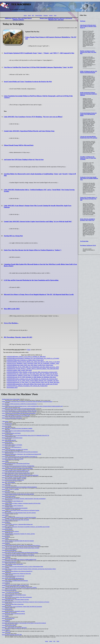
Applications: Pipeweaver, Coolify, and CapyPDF (13, 459)
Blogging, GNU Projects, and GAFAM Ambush (12, 438)
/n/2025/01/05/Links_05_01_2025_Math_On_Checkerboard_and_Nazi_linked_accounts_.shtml (33, 367)
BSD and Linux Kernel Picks (8, 618)
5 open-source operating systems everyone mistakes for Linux (16, 471)
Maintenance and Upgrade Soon (9, 562)
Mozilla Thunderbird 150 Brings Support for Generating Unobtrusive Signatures (89, 94)
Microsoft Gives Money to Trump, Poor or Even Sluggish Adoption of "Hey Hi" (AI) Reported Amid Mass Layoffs (39, 294)
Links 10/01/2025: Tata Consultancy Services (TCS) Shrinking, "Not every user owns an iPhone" (33, 117)
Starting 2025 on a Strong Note (13, 236)
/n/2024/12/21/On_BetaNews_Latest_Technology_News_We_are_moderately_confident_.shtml (33, 364)
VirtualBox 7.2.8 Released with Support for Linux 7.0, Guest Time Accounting (88, 158)
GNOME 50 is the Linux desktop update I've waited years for (15, 585)
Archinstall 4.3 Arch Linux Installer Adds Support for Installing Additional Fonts (89, 178)
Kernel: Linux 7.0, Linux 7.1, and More (10, 489)
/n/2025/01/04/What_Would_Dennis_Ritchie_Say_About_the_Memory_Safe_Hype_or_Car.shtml (33, 362)
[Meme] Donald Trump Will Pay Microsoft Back (19, 145)
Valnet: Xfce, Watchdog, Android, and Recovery (12, 564)
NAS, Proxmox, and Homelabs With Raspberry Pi (13, 578)
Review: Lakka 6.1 (6, 630)
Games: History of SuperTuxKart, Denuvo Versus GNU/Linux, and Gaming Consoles (21, 510)
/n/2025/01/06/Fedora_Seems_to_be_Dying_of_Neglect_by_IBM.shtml (26, 357)
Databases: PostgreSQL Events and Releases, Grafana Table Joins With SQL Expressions (22, 607)
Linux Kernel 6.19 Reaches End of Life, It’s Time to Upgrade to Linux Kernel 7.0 (88, 26)
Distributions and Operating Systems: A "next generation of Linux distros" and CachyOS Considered (24, 623)
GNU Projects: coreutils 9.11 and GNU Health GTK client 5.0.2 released (18, 541)
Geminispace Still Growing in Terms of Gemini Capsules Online (16, 473)
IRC (33, 15)
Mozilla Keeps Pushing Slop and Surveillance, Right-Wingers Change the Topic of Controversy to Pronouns (26, 602)
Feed (55, 15)
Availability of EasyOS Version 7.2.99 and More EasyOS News (16, 464)
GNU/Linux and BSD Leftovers (9, 496)
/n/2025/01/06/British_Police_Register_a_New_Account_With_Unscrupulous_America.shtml (32, 372)
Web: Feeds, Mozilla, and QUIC (9, 440)
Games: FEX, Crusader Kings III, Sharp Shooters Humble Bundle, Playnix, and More (21, 548)
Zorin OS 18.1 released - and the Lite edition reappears (14, 478)
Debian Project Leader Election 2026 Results (12, 418)
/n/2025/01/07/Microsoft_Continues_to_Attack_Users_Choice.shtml (25, 360)
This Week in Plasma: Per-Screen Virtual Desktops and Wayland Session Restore (20, 553)
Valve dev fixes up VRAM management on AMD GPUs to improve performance (19, 404)
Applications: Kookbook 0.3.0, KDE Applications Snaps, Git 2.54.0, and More (19, 513)
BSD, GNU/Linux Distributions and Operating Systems (14, 595)
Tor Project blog (84, 241)
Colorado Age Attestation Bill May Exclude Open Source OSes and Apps (89, 137)
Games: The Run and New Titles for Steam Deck (13, 604)
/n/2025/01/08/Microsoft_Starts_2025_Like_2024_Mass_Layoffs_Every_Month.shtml (30, 365)
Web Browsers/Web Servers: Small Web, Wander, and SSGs (15, 600)
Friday (29, 350)
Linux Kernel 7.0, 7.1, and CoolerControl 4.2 (12, 447)
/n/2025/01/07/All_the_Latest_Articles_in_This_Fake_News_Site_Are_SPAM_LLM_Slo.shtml (32, 374)
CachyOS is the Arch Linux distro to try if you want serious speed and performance (20, 475)
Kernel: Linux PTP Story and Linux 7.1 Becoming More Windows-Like (17, 524)
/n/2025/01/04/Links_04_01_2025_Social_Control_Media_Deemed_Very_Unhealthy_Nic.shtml (33, 381)
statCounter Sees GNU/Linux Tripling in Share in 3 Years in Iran (24, 160)
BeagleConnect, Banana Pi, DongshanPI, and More (13, 611)
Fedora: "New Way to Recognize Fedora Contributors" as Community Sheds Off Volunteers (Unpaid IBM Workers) (27, 402)
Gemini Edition (39, 15)
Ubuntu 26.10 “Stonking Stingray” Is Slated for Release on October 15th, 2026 (89, 199)
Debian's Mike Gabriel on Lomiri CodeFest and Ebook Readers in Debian (18, 431)
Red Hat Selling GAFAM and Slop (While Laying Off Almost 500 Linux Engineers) (20, 452)
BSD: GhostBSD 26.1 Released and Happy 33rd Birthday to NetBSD (17, 428)
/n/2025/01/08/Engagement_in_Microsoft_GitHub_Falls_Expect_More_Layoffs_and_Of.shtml (32, 384)
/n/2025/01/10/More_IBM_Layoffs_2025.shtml (19, 370)
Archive (51, 15)
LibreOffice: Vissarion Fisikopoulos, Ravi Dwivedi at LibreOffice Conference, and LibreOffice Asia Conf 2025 (26, 527)
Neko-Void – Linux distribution (9, 482)
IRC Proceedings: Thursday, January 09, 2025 (18, 337)
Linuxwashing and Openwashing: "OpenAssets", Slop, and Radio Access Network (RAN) (22, 454)
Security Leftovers (6, 522)
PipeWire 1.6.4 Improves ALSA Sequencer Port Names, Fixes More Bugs (88, 52)
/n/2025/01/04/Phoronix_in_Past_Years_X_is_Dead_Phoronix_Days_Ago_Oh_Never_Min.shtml (33, 382)
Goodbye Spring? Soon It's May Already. (11, 399)
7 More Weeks (5, 421)
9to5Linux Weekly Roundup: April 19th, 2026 (12, 635)
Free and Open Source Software (9, 550)
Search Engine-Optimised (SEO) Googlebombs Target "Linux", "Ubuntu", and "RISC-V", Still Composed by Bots (39, 53)
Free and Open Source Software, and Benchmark (13, 480)
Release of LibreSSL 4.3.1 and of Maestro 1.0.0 (13, 501)
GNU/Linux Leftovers (7, 426)
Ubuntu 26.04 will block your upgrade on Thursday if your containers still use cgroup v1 (21, 545)
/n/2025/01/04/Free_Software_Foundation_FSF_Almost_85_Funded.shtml (27, 386)
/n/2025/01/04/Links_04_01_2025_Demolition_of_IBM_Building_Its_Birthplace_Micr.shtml (31, 377)
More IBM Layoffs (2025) (12, 309)
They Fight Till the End (7, 424)
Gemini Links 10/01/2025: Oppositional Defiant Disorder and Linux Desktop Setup (29, 131)
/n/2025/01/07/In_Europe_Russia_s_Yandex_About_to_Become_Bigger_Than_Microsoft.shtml (33, 369)
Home (25, 15)
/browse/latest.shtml (12, 388)
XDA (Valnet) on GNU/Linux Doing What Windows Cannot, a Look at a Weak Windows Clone (23, 567)
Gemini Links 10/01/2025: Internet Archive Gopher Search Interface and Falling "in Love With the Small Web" (38, 222)
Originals (46, 15)
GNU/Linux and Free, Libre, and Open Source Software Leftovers (18, 19)
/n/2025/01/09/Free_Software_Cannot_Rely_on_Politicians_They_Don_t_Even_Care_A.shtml (32, 376)
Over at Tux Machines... (11, 323)
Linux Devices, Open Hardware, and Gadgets (12, 445)
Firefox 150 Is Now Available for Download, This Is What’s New (88, 220)
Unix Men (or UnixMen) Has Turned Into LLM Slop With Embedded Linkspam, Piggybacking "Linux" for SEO (38, 67)
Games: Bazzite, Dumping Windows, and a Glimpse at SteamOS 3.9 (17, 571)
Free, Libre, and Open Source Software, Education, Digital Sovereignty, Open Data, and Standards (24, 499)
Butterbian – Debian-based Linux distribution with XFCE (14, 628)
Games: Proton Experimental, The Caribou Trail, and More (15, 450)
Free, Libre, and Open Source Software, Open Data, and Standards (17, 597)
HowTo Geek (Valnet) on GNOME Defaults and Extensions (15, 581)
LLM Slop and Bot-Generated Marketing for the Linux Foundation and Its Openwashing (31, 280)
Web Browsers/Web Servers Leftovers (10, 531)
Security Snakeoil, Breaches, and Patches (11, 433)
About (29, 15)
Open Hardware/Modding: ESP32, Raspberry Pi (13, 506)
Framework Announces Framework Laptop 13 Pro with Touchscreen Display (88, 114)
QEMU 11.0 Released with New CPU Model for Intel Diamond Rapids (89, 72)
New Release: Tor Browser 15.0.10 (88, 245)
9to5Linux (83, 21)
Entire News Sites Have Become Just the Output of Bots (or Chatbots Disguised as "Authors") (33, 250)
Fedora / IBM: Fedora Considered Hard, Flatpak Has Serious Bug (16, 574)
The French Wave (6, 492)
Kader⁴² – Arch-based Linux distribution (11, 592)
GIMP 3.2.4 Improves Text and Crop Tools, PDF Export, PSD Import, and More (19, 588)
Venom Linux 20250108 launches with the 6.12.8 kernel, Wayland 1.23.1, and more (56, 19)
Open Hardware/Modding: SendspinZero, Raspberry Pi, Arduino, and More (18, 534)
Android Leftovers (6, 543)
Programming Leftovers (7, 442)
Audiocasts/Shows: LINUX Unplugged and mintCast (13, 614)
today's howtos (5, 461)
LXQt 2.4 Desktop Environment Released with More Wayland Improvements (19, 413)
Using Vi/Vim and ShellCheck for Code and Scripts (13, 576)
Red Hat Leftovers (6, 536)
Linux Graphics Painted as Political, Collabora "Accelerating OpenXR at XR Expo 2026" (21, 503)
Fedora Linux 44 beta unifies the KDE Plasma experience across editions (18, 555)
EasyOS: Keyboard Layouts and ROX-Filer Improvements (15, 508)
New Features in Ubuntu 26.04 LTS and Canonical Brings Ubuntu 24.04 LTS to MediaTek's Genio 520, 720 (26, 435)
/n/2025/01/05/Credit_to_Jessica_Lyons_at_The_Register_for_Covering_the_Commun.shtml (32, 379)
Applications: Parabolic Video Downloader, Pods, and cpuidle (15, 520)
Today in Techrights (6, 485)
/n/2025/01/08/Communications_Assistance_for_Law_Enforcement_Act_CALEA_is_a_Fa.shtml (33, 358)
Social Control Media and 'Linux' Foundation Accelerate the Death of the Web (28, 82)
